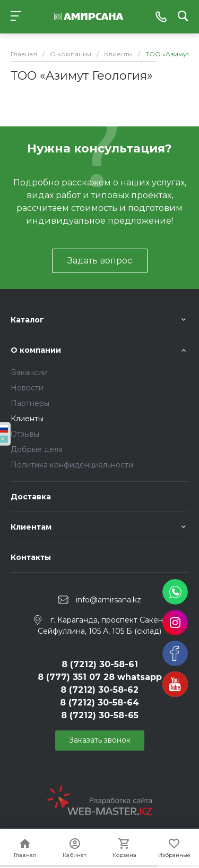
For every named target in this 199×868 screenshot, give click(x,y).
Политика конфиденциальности (72, 465)
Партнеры (30, 403)
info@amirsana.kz (109, 600)
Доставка (31, 497)
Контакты (31, 557)
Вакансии (29, 372)
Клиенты (27, 419)
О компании (36, 350)
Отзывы (25, 434)
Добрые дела (37, 449)
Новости (27, 388)
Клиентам (31, 527)
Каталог (27, 320)
